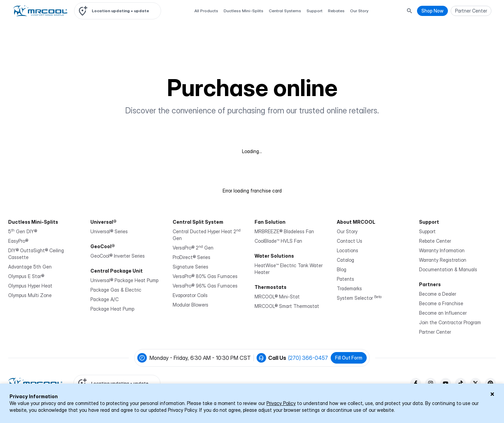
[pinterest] (490, 383)
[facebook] (416, 383)
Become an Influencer (443, 313)
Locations (347, 250)
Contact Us (350, 241)
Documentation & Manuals (448, 269)
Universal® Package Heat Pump (124, 280)
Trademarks (349, 288)
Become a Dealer (438, 294)
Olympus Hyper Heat (30, 286)
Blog (342, 269)
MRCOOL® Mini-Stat (277, 297)
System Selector (359, 298)
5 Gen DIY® (23, 231)
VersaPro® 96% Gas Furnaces (205, 286)
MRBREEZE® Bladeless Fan (284, 231)
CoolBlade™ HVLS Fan (278, 241)
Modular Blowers (190, 305)
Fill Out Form (349, 358)
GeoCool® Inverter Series (118, 256)
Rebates (336, 11)
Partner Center (435, 332)
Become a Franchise (441, 303)
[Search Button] (410, 11)
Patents (345, 279)
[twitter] (475, 383)
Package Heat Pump (112, 309)
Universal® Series (109, 231)
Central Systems (285, 11)
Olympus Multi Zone (30, 295)
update (142, 11)
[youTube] (446, 383)
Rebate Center (435, 241)
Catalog (345, 260)
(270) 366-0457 (308, 358)
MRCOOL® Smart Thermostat (287, 306)
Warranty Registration (443, 260)
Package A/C (105, 299)
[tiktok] (460, 383)
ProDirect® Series (192, 257)
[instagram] (431, 383)
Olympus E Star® (26, 276)
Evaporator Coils (190, 295)
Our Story (359, 11)
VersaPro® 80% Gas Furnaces (205, 276)
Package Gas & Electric (116, 290)
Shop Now (432, 11)
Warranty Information (442, 250)
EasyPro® (18, 241)
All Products (206, 11)
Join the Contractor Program (450, 322)
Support (315, 11)
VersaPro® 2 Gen (193, 248)
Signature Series (190, 267)
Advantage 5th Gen (30, 267)
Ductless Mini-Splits (244, 11)
